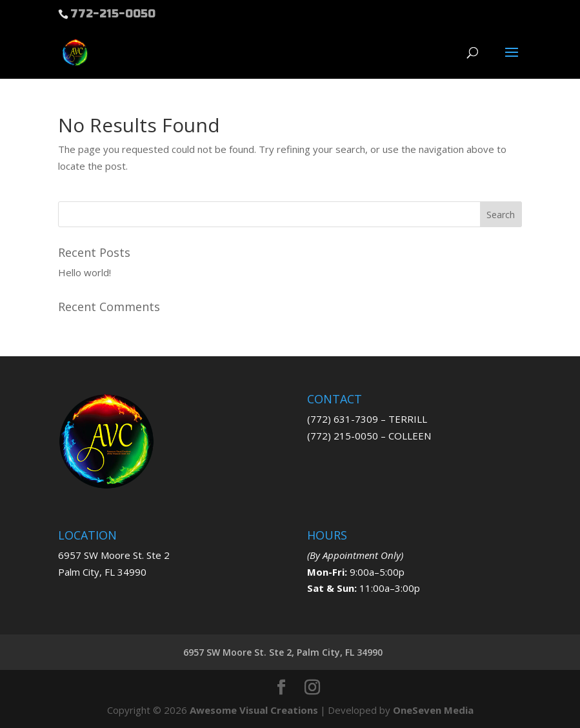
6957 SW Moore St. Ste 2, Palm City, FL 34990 (283, 652)
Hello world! (85, 272)
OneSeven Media (433, 710)
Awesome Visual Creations (254, 710)
